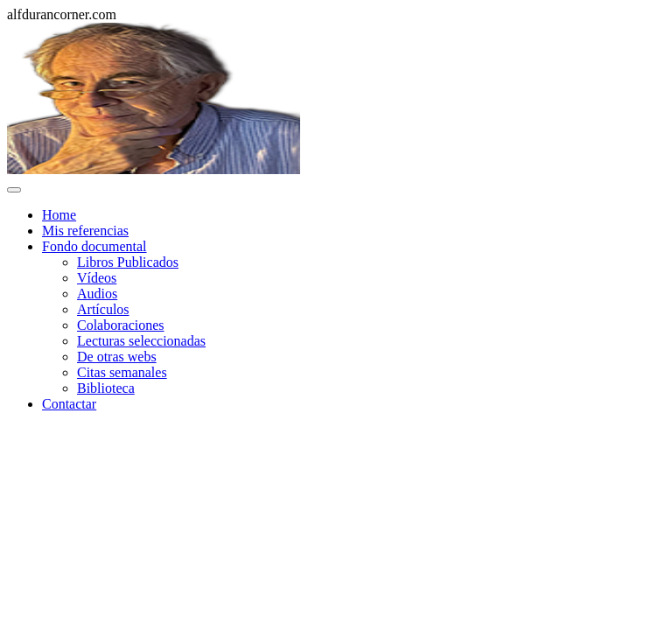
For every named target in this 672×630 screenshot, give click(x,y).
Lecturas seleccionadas (141, 341)
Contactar (69, 404)
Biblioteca (106, 388)
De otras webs (117, 357)
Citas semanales (122, 372)
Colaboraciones (121, 325)
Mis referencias (85, 231)
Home (59, 215)
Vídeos (97, 278)
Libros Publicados (128, 262)
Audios (97, 294)
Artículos (103, 309)
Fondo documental (94, 246)
